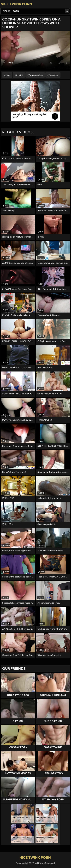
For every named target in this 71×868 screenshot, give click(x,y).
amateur (54, 75)
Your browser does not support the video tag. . (35, 51)
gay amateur (37, 75)
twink (20, 75)
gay (9, 75)
